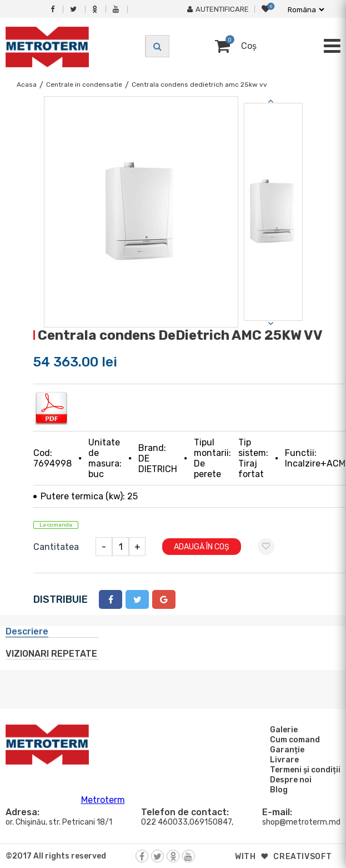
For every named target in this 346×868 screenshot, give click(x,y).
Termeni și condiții (304, 770)
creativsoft (303, 857)
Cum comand (293, 740)
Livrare (283, 760)
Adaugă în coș (202, 547)
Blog (277, 790)
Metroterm (103, 800)
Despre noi (289, 780)
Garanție (285, 750)
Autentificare (218, 9)
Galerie (282, 730)
